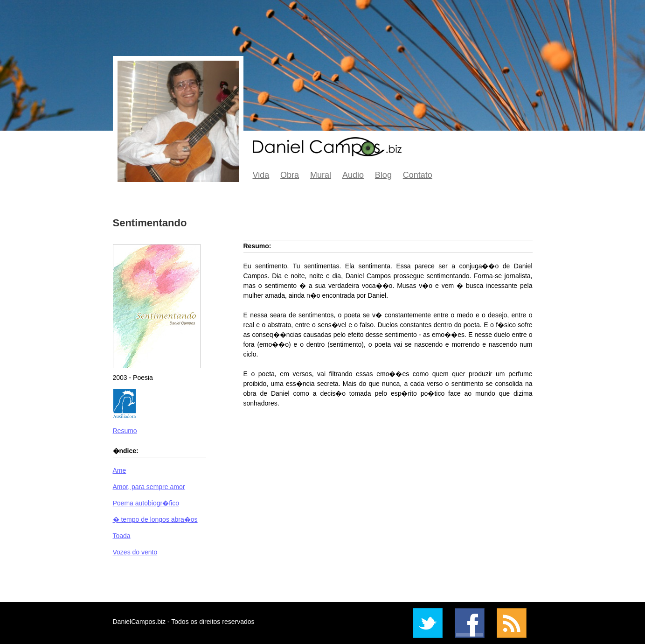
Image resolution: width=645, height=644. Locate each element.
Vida (261, 175)
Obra (290, 175)
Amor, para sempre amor (149, 487)
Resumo (125, 431)
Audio (353, 175)
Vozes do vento (135, 552)
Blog (383, 175)
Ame (120, 470)
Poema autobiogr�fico (146, 503)
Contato (418, 175)
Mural (321, 175)
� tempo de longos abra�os (155, 519)
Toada (122, 536)
